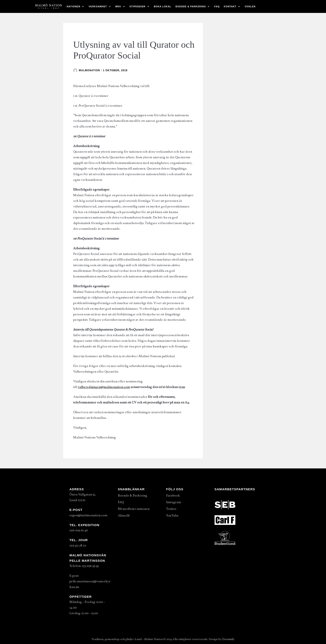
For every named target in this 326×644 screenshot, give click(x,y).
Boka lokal (163, 6)
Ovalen (250, 6)
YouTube (172, 515)
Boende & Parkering (133, 495)
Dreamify (228, 639)
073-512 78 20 (78, 545)
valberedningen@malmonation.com (104, 387)
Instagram (174, 502)
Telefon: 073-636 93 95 (84, 566)
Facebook (173, 495)
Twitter (171, 509)
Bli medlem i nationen (134, 509)
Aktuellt (124, 515)
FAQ (217, 6)
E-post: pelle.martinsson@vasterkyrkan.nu (90, 581)
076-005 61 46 (79, 530)
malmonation (89, 70)
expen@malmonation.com (88, 515)
